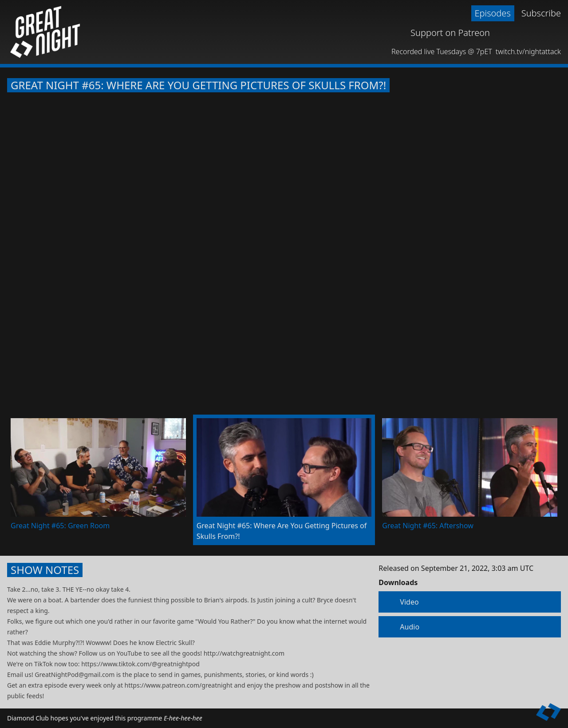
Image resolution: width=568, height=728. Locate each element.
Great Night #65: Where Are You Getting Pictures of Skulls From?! (198, 85)
